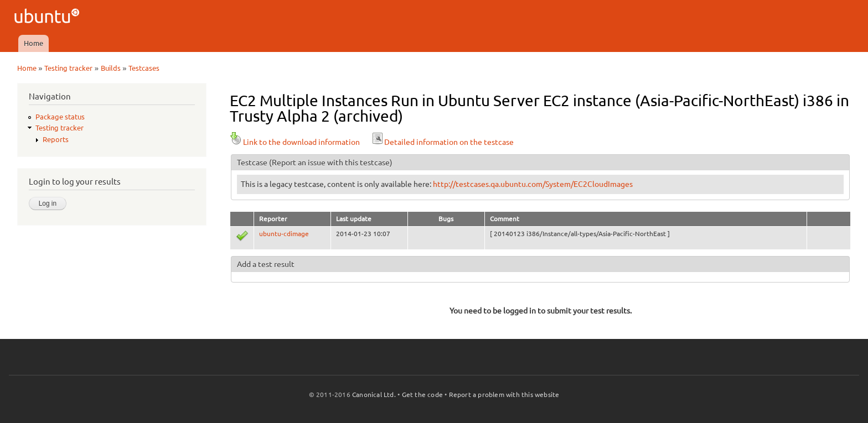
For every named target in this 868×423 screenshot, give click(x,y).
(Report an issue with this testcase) (331, 163)
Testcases (144, 68)
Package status (60, 117)
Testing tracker (68, 68)
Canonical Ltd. (374, 395)
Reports (56, 139)
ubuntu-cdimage (284, 234)
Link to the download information (295, 142)
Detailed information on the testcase (442, 142)
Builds (111, 68)
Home (33, 43)
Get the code (422, 395)
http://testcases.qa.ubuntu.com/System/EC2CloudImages (533, 184)
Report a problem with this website (504, 395)
